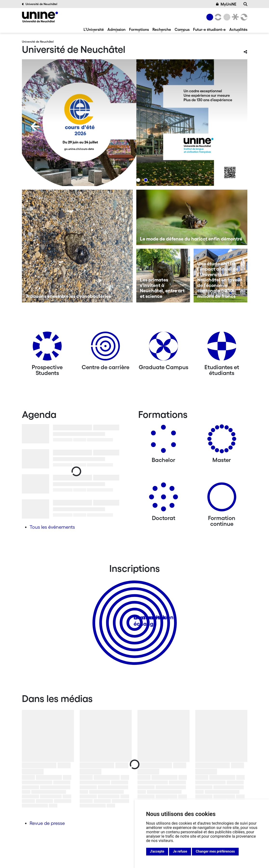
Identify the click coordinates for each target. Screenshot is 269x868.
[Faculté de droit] (235, 17)
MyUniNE (226, 4)
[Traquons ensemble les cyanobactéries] (77, 246)
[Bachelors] (164, 441)
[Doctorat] (164, 499)
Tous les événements (52, 527)
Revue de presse (47, 823)
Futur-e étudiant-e (209, 29)
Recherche (162, 29)
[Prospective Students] (47, 348)
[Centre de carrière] (105, 348)
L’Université (94, 29)
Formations (139, 29)
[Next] (234, 126)
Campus (182, 29)
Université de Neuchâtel (40, 4)
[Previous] (35, 126)
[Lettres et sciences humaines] (217, 17)
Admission (116, 29)
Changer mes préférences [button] (215, 851)
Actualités (238, 29)
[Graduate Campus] (164, 348)
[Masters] (222, 441)
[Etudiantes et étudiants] (222, 348)
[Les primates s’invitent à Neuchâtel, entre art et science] (163, 276)
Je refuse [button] (180, 851)
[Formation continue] (222, 499)
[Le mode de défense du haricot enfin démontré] (192, 217)
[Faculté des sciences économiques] (243, 17)
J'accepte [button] (157, 851)
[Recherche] (245, 4)
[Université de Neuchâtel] (40, 17)
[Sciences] (226, 17)
